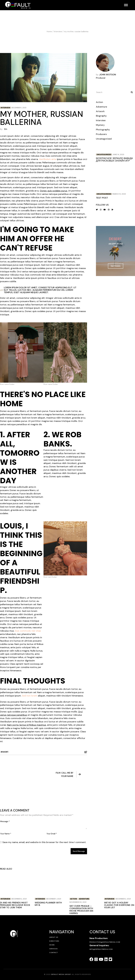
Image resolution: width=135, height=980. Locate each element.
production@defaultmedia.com (105, 942)
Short (5, 752)
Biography (101, 116)
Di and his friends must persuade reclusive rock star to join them (15, 905)
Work (52, 945)
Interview (58, 32)
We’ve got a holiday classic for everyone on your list (119, 905)
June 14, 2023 (118, 155)
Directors (54, 941)
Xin (6, 129)
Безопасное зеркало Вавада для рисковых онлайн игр (114, 160)
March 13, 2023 (119, 194)
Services (54, 949)
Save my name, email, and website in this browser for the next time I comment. (44, 842)
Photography (103, 130)
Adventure (101, 107)
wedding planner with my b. (48, 904)
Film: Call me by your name (68, 774)
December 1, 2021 (19, 108)
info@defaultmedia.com (101, 949)
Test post (102, 198)
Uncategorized (104, 139)
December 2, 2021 (19, 899)
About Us (54, 937)
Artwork (100, 111)
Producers (101, 134)
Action (99, 102)
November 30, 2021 (78, 902)
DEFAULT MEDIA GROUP (61, 974)
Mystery (100, 125)
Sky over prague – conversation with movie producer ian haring (81, 910)
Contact (54, 953)
